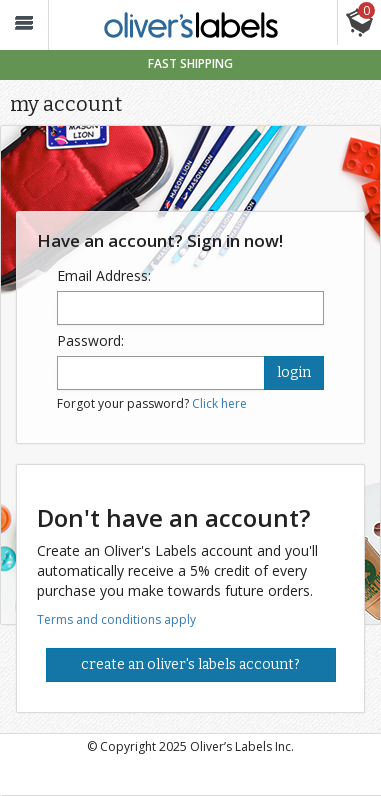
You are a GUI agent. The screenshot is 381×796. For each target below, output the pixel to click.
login (294, 372)
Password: (90, 340)
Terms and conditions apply (116, 619)
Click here (219, 403)
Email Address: (104, 275)
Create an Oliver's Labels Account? (190, 664)
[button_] (24, 25)
